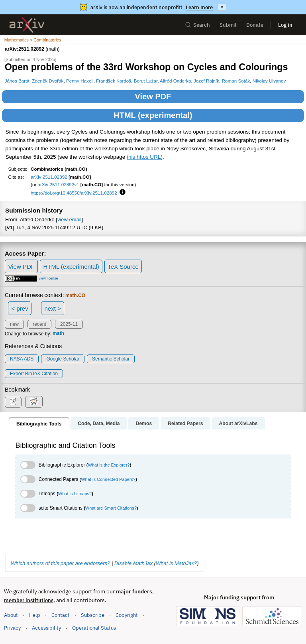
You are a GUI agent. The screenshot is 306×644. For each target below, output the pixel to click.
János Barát (17, 81)
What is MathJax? (176, 563)
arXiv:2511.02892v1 (59, 184)
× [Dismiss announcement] (222, 7)
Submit (228, 25)
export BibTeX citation (34, 374)
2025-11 (69, 324)
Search (197, 25)
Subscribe (93, 615)
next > (52, 308)
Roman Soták (236, 81)
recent (39, 324)
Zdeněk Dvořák (48, 81)
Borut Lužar (146, 81)
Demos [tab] (144, 423)
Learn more (199, 7)
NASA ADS (22, 359)
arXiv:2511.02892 (49, 177)
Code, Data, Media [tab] (99, 423)
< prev (20, 308)
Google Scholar (63, 359)
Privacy (12, 628)
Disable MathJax (133, 563)
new (14, 324)
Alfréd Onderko (175, 81)
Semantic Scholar (111, 359)
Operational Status (94, 627)
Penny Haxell (80, 81)
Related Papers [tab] (185, 423)
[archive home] (27, 25)
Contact (61, 615)
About (11, 615)
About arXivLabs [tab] (238, 423)
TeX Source (123, 267)
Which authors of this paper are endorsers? (60, 563)
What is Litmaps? (75, 494)
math (58, 334)
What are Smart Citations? (111, 508)
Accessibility (46, 628)
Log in (285, 25)
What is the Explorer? (109, 465)
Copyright (127, 615)
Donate (255, 25)
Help (35, 615)
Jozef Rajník (206, 81)
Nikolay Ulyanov (269, 81)
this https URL (144, 157)
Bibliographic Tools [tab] (39, 424)
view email (69, 220)
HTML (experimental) (153, 115)
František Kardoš (114, 81)
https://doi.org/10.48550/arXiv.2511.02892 (74, 193)
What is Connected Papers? (108, 479)
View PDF (153, 97)
